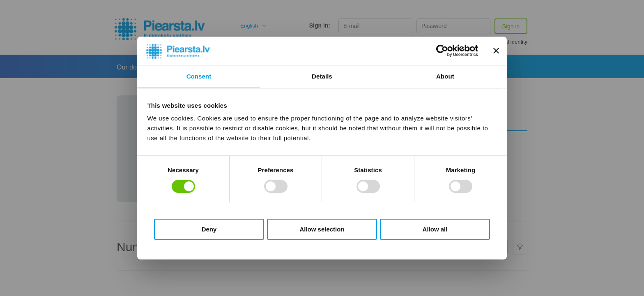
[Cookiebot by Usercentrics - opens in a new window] (442, 51)
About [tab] (445, 76)
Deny (209, 229)
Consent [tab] (199, 76)
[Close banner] (496, 51)
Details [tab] (322, 76)
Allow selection (322, 229)
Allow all (435, 229)
